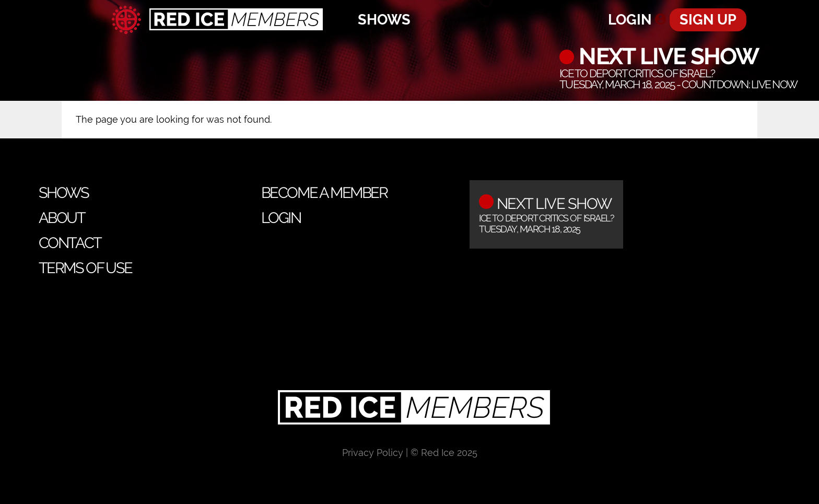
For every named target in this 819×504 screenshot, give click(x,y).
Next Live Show (666, 56)
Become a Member (324, 193)
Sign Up (708, 20)
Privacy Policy (373, 453)
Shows (384, 20)
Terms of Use (85, 268)
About (62, 218)
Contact (70, 243)
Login (630, 20)
